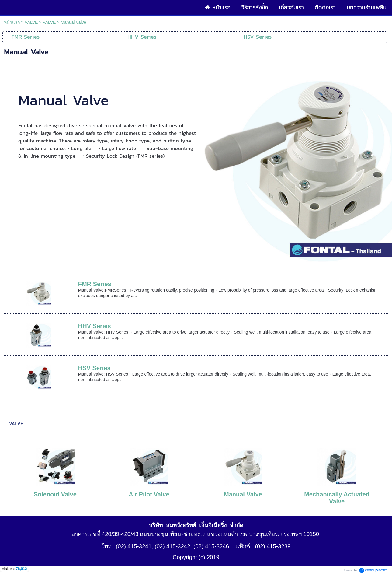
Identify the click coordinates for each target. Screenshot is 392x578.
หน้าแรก (12, 22)
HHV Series (95, 326)
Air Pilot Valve (149, 494)
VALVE (31, 22)
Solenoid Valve (55, 494)
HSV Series (94, 368)
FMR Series (95, 284)
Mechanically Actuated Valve (337, 498)
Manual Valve (243, 494)
